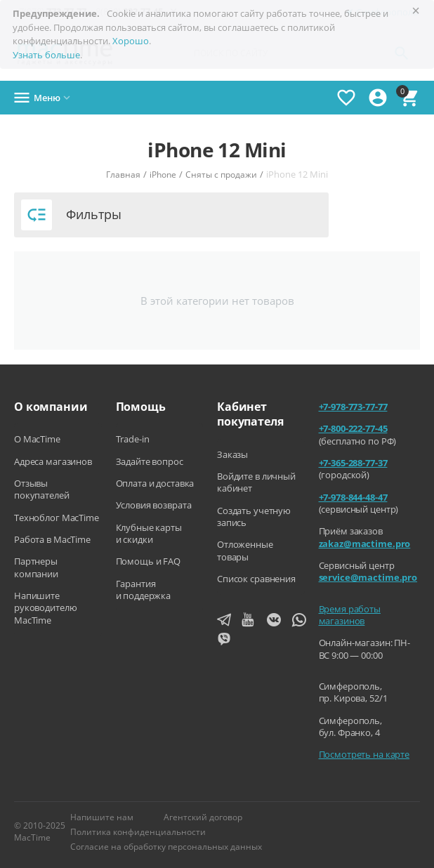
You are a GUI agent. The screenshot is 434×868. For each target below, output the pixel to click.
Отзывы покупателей (42, 489)
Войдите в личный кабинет (256, 482)
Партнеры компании (36, 567)
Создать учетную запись (254, 517)
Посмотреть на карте (364, 754)
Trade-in (133, 439)
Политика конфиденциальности (138, 832)
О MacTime (37, 439)
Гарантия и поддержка (144, 590)
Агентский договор (203, 817)
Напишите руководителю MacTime (45, 608)
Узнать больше (46, 55)
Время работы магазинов (350, 615)
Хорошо (131, 41)
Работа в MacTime (52, 539)
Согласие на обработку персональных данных (166, 847)
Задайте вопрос (150, 461)
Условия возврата (154, 505)
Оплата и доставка (155, 483)
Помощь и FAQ (148, 561)
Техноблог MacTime (57, 518)
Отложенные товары (245, 550)
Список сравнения (256, 579)
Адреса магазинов (53, 461)
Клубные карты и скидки (149, 533)
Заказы (232, 454)
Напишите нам (102, 817)
